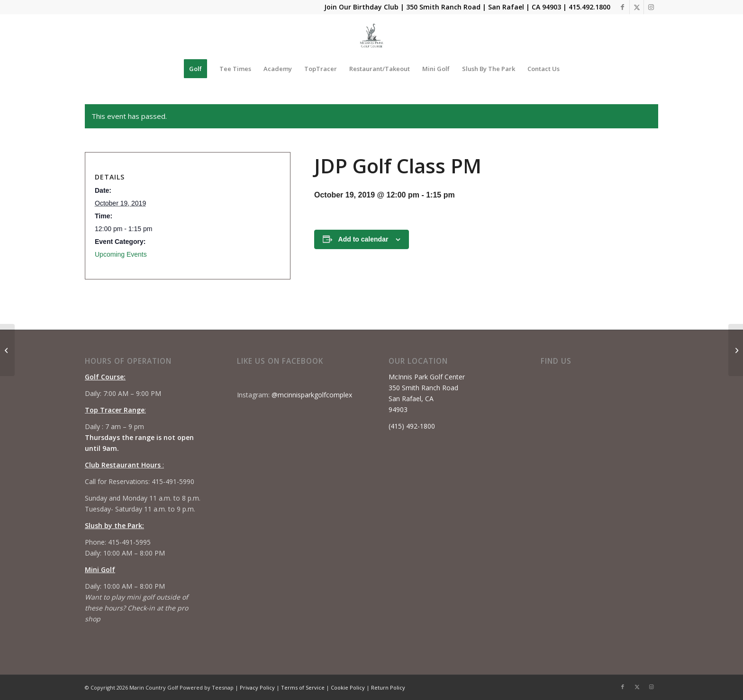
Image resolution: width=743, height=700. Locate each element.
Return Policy (388, 687)
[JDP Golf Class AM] (7, 350)
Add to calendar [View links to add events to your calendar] (363, 239)
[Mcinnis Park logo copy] (372, 36)
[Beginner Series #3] (736, 350)
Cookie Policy (348, 687)
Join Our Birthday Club (361, 7)
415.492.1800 (589, 7)
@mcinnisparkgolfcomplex (312, 395)
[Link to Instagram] (651, 7)
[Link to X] (637, 7)
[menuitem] (195, 69)
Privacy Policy (257, 687)
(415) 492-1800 (412, 426)
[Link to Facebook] (622, 7)
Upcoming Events (121, 254)
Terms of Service (303, 687)
